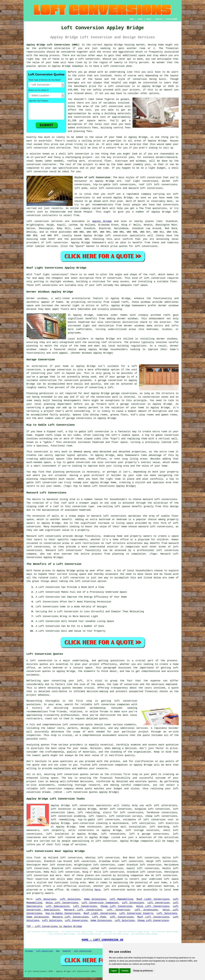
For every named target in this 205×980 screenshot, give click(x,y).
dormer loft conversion (116, 809)
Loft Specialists (58, 906)
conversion (140, 79)
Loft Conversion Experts (136, 913)
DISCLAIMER (172, 19)
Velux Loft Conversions (62, 903)
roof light (43, 274)
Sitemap (29, 951)
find (37, 858)
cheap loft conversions (161, 816)
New (58, 951)
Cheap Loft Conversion (116, 906)
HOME (132, 19)
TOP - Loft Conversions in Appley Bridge (54, 926)
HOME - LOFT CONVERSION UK (103, 940)
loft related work (70, 837)
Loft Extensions (133, 903)
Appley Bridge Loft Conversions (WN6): (53, 45)
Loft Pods (99, 917)
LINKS (140, 19)
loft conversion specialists (92, 805)
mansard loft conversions (160, 499)
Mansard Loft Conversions (83, 910)
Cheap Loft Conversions (153, 920)
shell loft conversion (74, 154)
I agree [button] (114, 971)
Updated (67, 951)
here (97, 890)
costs (82, 76)
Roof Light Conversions (153, 899)
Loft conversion (38, 221)
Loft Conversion (158, 903)
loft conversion (89, 59)
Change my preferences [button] (143, 971)
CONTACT (159, 19)
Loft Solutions (46, 899)
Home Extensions (95, 899)
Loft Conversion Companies (100, 903)
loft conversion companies (110, 765)
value (99, 137)
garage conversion (59, 370)
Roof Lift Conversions (153, 917)
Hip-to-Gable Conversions (63, 913)
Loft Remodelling (121, 899)
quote (46, 755)
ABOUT (149, 19)
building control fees (116, 128)
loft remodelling (63, 820)
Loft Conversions (85, 906)
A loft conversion (72, 578)
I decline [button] (125, 971)
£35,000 (73, 90)
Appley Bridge (102, 221)
